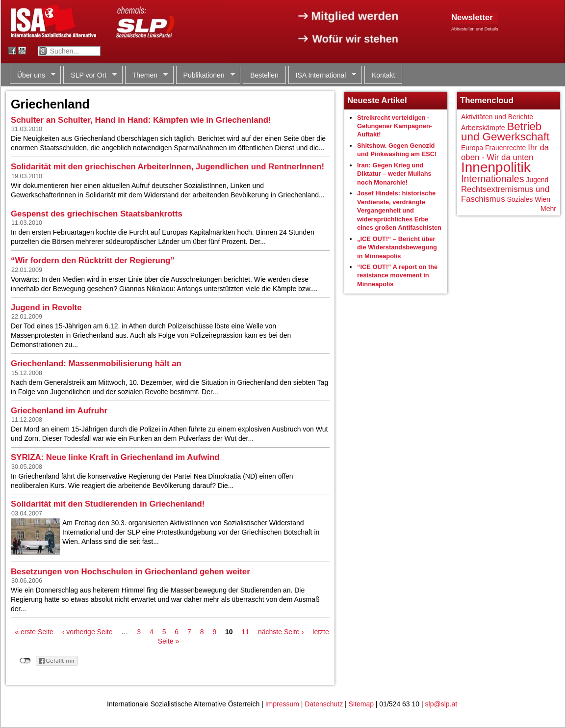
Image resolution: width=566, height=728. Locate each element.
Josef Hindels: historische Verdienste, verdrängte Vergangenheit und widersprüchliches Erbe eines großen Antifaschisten (399, 210)
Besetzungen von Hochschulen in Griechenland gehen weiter (130, 572)
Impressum (282, 704)
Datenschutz (324, 704)
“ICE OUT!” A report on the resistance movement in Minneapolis (397, 275)
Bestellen (264, 75)
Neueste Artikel (377, 100)
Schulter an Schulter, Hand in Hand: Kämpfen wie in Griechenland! (141, 120)
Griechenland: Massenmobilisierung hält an (96, 364)
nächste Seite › (281, 632)
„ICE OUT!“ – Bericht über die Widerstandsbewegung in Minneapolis (397, 247)
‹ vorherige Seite (88, 632)
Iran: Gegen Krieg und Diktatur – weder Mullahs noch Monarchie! (394, 174)
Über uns (33, 75)
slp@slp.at (441, 704)
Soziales (520, 199)
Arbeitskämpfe (483, 128)
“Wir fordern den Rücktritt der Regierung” (93, 260)
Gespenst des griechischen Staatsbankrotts (97, 214)
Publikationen (206, 75)
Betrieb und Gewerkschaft (505, 132)
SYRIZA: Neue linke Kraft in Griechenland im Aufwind (115, 457)
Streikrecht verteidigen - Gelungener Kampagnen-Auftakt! (395, 126)
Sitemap (361, 704)
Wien (542, 199)
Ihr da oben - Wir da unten (505, 152)
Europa (472, 148)
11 (246, 632)
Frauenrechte (505, 148)
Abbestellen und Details (475, 29)
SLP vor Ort (90, 75)
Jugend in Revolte (46, 308)
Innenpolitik (496, 167)
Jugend (537, 180)
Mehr (548, 209)
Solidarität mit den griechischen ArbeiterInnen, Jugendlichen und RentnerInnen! (167, 167)
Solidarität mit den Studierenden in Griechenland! (108, 504)
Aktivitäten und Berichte (497, 117)
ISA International (322, 75)
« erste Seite (34, 632)
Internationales (493, 179)
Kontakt (383, 75)
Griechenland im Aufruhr (59, 411)
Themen (146, 75)
